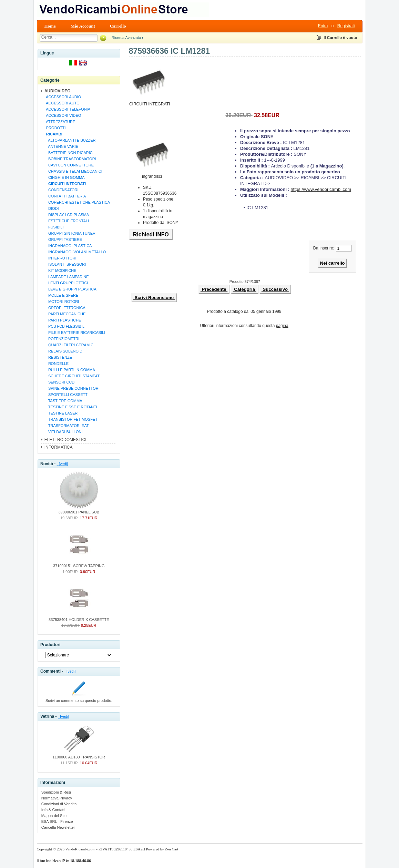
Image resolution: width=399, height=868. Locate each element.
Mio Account (83, 26)
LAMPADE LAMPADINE (66, 277)
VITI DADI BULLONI (63, 432)
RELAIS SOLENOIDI (64, 351)
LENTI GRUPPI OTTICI (66, 283)
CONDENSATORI (61, 190)
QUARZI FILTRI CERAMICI (69, 345)
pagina (282, 326)
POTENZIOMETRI (62, 339)
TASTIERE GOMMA (63, 401)
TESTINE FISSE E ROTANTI (71, 407)
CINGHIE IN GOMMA (64, 177)
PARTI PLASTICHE (63, 320)
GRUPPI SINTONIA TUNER (70, 233)
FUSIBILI (54, 227)
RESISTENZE (58, 357)
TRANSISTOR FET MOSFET (71, 419)
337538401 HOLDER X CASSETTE (79, 617)
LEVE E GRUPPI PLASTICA (70, 289)
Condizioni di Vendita (59, 804)
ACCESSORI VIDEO (63, 115)
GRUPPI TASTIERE (63, 239)
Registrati (346, 26)
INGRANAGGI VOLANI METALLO (75, 252)
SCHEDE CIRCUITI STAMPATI (72, 376)
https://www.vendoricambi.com (321, 189)
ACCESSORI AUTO (62, 103)
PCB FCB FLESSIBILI (65, 326)
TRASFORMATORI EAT (66, 426)
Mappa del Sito (54, 816)
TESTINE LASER (61, 413)
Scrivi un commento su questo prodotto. (79, 698)
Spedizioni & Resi (56, 792)
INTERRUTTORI (60, 258)
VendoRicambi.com (80, 849)
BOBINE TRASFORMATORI (70, 159)
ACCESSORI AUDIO (63, 97)
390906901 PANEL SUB (79, 510)
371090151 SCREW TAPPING (79, 564)
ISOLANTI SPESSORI (65, 264)
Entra (323, 26)
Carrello (118, 26)
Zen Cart (172, 849)
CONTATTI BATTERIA (65, 196)
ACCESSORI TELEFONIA (67, 109)
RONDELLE (57, 364)
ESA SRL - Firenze (57, 821)
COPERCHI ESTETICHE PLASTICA (77, 202)
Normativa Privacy (57, 798)
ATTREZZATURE (60, 122)
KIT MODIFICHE (60, 270)
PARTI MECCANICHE (65, 314)
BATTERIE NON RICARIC (68, 153)
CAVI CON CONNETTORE (69, 165)
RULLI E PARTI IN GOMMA (70, 370)
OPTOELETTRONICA (65, 308)
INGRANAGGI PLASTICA (68, 246)
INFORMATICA (59, 447)
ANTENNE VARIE (61, 146)
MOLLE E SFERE (61, 295)
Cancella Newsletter (58, 827)
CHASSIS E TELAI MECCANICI (73, 171)
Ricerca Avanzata (126, 38)
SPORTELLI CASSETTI (66, 395)
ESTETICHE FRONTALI (67, 221)
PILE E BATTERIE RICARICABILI (75, 333)
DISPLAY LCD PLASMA (66, 215)
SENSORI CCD (59, 382)
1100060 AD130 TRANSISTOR (79, 755)
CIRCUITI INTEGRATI (150, 102)
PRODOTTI (55, 128)
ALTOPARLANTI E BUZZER (70, 140)
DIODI (52, 208)
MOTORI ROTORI (62, 302)
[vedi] (62, 464)
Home (50, 26)
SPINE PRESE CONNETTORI (72, 388)
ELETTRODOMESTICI (65, 440)
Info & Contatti (53, 810)
